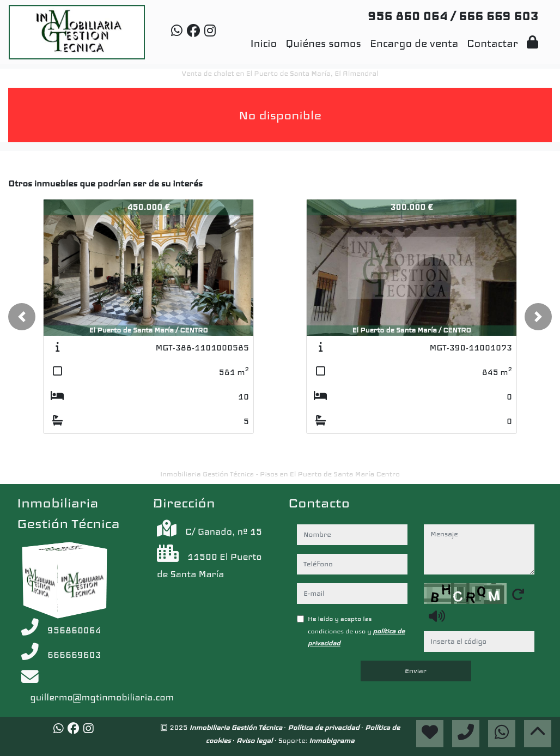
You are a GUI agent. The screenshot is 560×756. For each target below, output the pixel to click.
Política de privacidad (324, 727)
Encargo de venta (414, 43)
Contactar (492, 43)
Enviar (416, 671)
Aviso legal (255, 740)
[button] (22, 317)
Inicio (263, 43)
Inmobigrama (331, 740)
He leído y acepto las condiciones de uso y (356, 631)
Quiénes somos (323, 43)
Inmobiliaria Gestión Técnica (237, 727)
